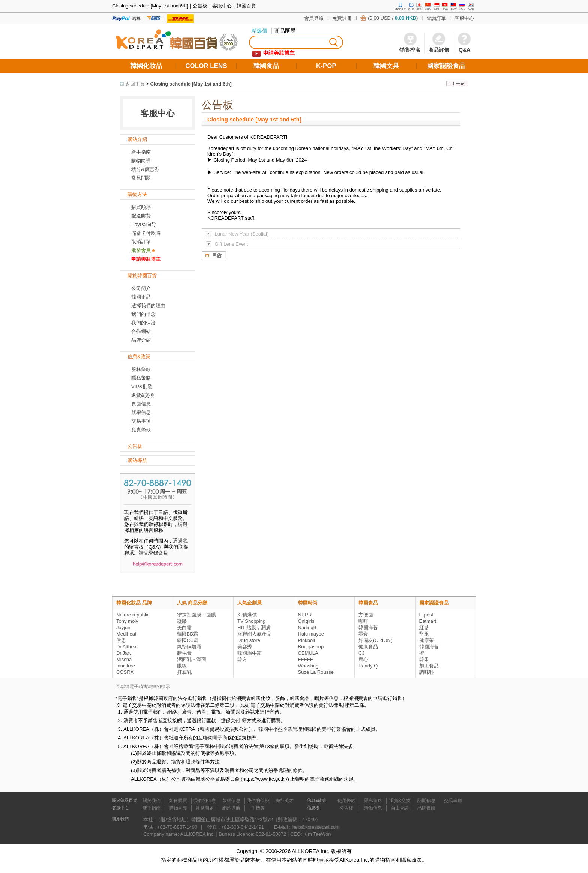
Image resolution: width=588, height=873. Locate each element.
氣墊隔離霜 (189, 647)
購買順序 (141, 207)
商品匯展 (285, 31)
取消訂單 (141, 242)
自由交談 (400, 808)
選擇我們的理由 (148, 305)
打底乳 (184, 672)
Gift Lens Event (231, 244)
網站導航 (231, 808)
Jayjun (123, 628)
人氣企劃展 (250, 603)
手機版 (258, 808)
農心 (363, 659)
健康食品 (368, 647)
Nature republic (133, 615)
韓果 (424, 659)
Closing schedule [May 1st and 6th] (191, 84)
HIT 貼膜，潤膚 (254, 628)
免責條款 (141, 430)
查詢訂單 (436, 18)
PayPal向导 (144, 224)
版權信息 (141, 412)
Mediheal (126, 634)
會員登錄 (314, 18)
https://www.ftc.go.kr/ (265, 779)
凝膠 (182, 621)
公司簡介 (141, 288)
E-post (426, 615)
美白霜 (184, 628)
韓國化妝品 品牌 (134, 603)
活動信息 (373, 808)
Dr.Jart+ (125, 653)
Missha (124, 659)
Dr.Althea (126, 647)
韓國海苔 (368, 628)
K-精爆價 (247, 615)
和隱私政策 (409, 860)
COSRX (125, 672)
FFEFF (306, 659)
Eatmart (428, 621)
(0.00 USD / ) (393, 18)
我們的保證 (143, 323)
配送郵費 (141, 216)
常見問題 (205, 808)
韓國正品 (141, 297)
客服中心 (464, 18)
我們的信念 (143, 314)
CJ (361, 653)
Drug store (249, 640)
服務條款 (141, 369)
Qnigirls (306, 621)
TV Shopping (251, 621)
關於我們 (151, 801)
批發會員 (141, 250)
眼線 (182, 666)
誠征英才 (285, 801)
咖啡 (363, 621)
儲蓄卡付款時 (146, 233)
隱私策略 (141, 378)
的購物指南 (382, 860)
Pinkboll (307, 640)
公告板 (346, 808)
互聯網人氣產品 (254, 634)
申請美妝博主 (146, 259)
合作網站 (141, 331)
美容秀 (245, 647)
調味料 (427, 672)
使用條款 (346, 801)
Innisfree (126, 666)
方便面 (366, 615)
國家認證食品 (434, 603)
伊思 (121, 640)
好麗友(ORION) (375, 640)
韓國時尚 (308, 603)
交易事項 (141, 421)
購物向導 (141, 161)
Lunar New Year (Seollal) (241, 234)
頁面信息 (141, 404)
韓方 (242, 659)
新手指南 (141, 152)
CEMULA (308, 653)
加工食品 (429, 666)
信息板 (313, 808)
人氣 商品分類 (192, 603)
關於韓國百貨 (124, 800)
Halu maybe (311, 634)
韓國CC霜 (188, 640)
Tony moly (127, 621)
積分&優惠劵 (145, 169)
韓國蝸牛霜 (250, 653)
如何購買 (178, 801)
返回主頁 (135, 84)
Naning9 (307, 628)
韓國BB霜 (187, 634)
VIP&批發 (142, 386)
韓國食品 (368, 603)
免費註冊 (342, 18)
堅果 (424, 634)
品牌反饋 (426, 808)
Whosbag (308, 666)
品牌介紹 (141, 340)
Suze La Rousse (316, 672)
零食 (363, 634)
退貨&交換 (143, 395)
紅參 (424, 628)
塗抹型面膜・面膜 (196, 615)
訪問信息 (426, 801)
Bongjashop (311, 647)
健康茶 (427, 640)
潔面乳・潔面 (192, 659)
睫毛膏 (184, 653)
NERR (305, 615)
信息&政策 (317, 800)
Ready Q (368, 666)
